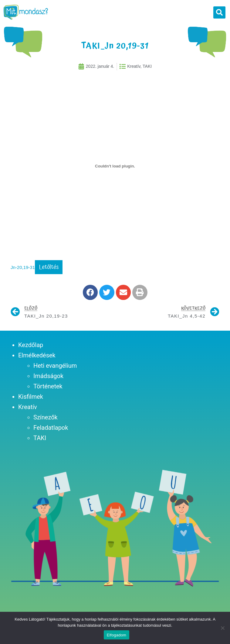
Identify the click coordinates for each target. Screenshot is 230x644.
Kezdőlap (31, 348)
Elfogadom (117, 635)
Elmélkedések (37, 359)
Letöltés (49, 270)
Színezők (46, 421)
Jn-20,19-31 (23, 271)
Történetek (48, 390)
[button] (219, 12)
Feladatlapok (51, 431)
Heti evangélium (55, 369)
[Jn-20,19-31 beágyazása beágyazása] (115, 169)
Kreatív (28, 410)
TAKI (40, 441)
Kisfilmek (31, 400)
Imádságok (48, 379)
